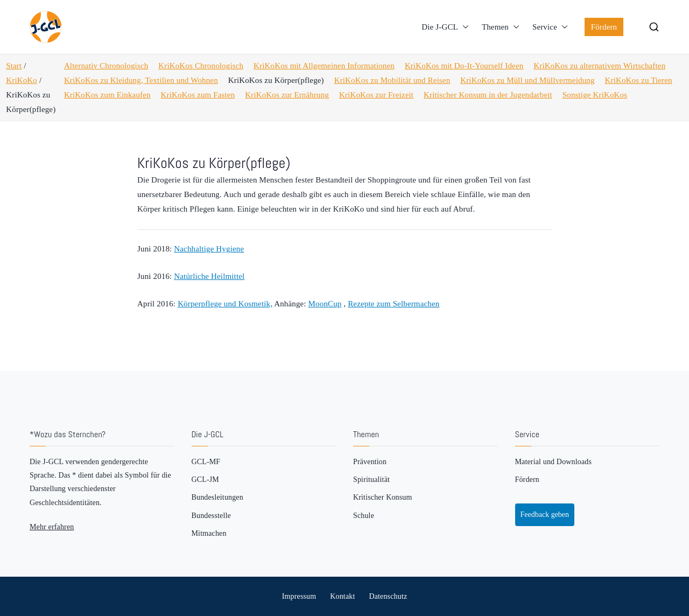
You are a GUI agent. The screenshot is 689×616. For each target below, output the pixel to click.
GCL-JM (205, 479)
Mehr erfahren (52, 527)
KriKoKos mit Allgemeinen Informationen (324, 66)
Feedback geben (545, 514)
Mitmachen (209, 533)
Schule (364, 516)
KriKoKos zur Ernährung (287, 95)
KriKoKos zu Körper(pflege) (276, 80)
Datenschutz (388, 596)
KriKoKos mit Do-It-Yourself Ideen (464, 66)
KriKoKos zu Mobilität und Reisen (392, 80)
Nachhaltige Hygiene (209, 249)
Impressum (299, 596)
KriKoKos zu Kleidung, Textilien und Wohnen (141, 80)
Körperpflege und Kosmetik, (225, 304)
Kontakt (342, 596)
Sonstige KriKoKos (595, 95)
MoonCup (325, 304)
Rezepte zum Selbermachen (393, 304)
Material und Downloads (554, 462)
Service (550, 27)
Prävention (370, 462)
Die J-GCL (445, 27)
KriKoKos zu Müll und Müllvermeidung (527, 80)
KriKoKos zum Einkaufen (107, 95)
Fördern (604, 27)
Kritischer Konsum (382, 497)
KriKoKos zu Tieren (639, 80)
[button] (463, 27)
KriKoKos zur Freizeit (376, 95)
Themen (501, 27)
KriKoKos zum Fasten (198, 95)
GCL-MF (206, 462)
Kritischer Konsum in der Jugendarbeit (488, 95)
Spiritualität (371, 479)
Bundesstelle (211, 516)
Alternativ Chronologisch (106, 66)
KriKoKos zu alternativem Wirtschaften (599, 66)
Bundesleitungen (217, 497)
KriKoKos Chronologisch (201, 66)
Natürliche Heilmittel (209, 276)
